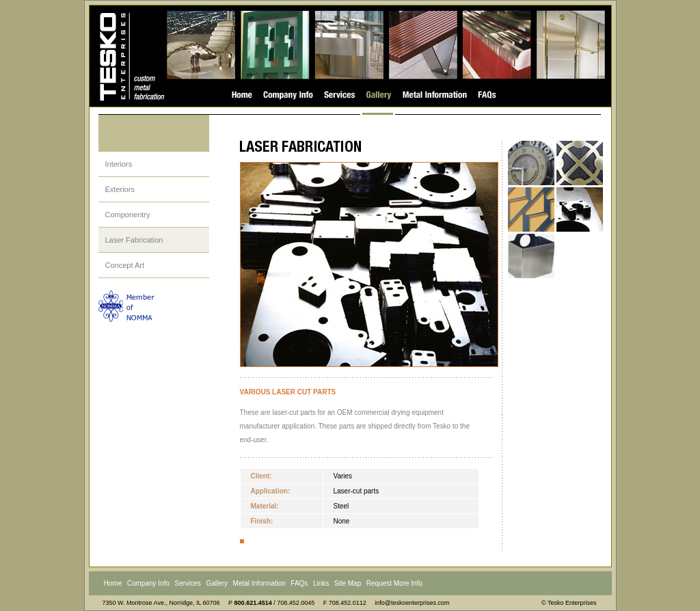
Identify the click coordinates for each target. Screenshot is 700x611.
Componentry (128, 215)
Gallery (217, 583)
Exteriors (120, 189)
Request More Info (394, 583)
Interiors (119, 164)
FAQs (299, 583)
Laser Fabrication (134, 240)
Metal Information (259, 583)
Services (188, 583)
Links (321, 583)
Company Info (148, 583)
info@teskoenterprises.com (412, 603)
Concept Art (125, 265)
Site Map (348, 583)
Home (113, 583)
